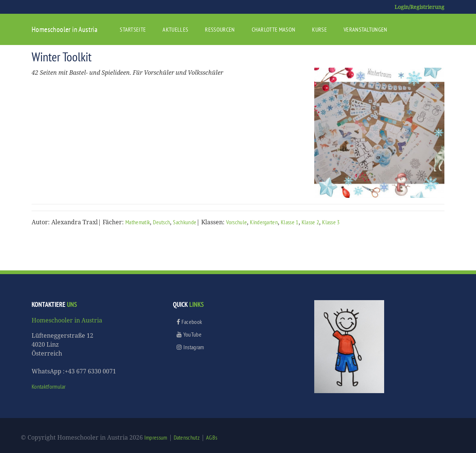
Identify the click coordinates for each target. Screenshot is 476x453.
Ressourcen (220, 29)
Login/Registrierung (419, 7)
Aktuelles (175, 29)
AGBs (212, 437)
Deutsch (161, 222)
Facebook (189, 322)
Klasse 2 (311, 222)
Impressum (156, 437)
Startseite (133, 29)
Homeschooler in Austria (65, 29)
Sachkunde (185, 222)
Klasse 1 (290, 222)
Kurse (319, 29)
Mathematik (138, 222)
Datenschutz (187, 437)
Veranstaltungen (366, 29)
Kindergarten (264, 222)
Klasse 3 (331, 222)
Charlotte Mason (274, 29)
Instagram (190, 347)
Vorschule (237, 222)
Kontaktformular (49, 386)
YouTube (189, 334)
